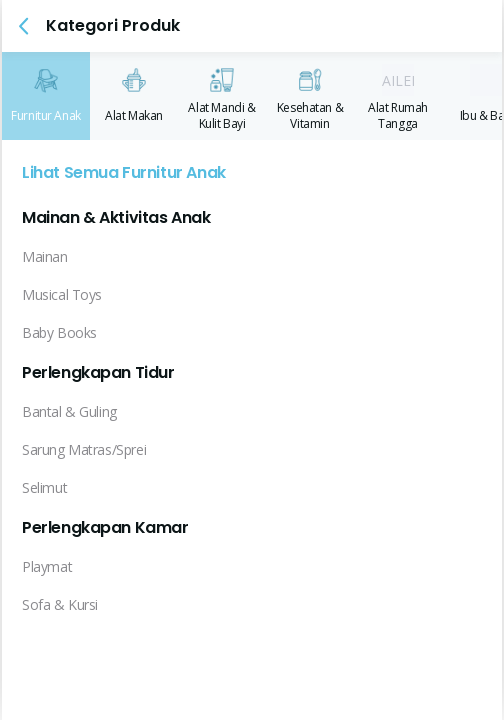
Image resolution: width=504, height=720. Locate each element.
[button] (24, 26)
